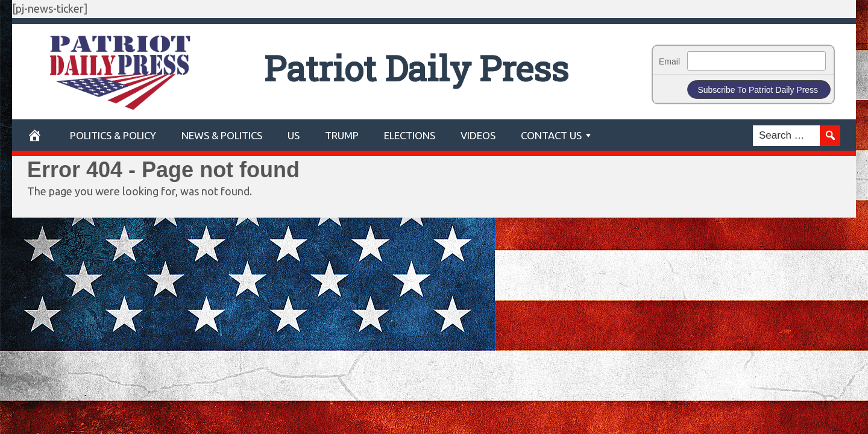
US (294, 135)
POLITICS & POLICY (113, 135)
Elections (410, 135)
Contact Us (551, 135)
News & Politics (222, 135)
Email (669, 61)
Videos (478, 135)
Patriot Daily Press (416, 68)
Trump (342, 135)
